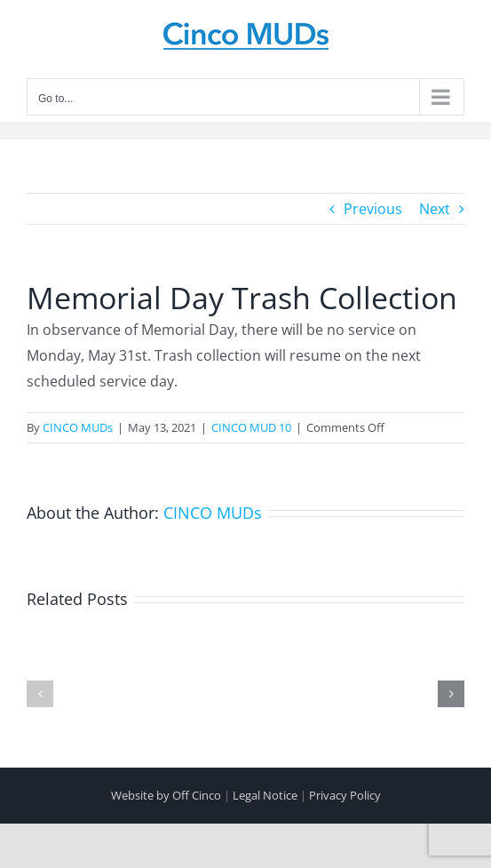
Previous (373, 209)
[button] (40, 694)
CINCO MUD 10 (251, 427)
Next (435, 209)
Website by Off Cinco (166, 795)
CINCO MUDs (78, 427)
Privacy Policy (345, 795)
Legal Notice (265, 795)
